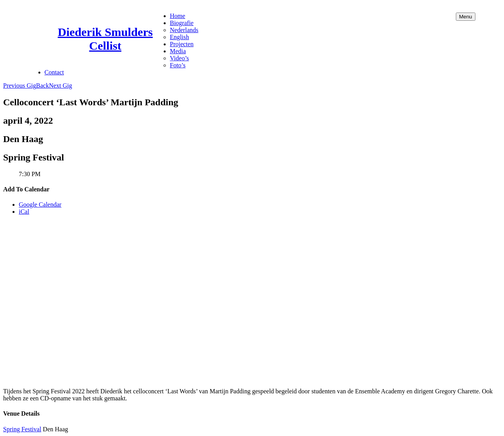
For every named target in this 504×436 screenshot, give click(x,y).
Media (178, 51)
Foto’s (178, 65)
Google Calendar (40, 204)
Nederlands (184, 30)
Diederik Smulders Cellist (105, 39)
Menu (465, 17)
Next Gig (61, 86)
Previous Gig (20, 86)
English (180, 37)
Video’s (180, 58)
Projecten (182, 44)
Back (42, 86)
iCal (24, 212)
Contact (54, 72)
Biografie (182, 23)
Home (178, 16)
